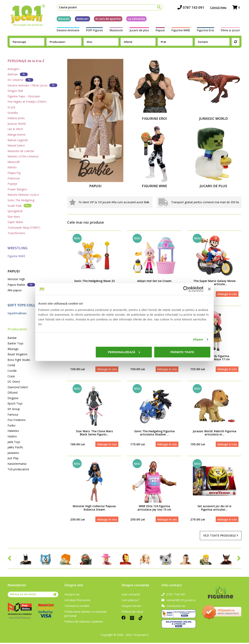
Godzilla (13, 113)
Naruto (12, 167)
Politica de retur (132, 613)
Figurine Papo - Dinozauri (24, 96)
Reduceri (81, 20)
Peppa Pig (14, 173)
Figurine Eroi (207, 31)
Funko (11, 425)
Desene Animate (66, 31)
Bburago (13, 349)
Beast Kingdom (17, 354)
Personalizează (124, 352)
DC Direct (14, 382)
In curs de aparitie (107, 20)
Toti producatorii (18, 469)
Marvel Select (16, 145)
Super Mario (15, 222)
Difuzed (12, 392)
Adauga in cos (227, 294)
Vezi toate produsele (221, 537)
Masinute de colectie (21, 151)
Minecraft (14, 162)
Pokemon (14, 178)
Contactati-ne (173, 607)
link (147, 202)
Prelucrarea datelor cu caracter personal (86, 615)
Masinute (115, 31)
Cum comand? (131, 595)
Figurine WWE (182, 31)
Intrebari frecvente (77, 601)
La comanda (135, 20)
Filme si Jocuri (232, 31)
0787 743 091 (192, 8)
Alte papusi (15, 290)
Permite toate (182, 352)
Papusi (160, 31)
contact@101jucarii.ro (179, 601)
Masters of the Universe (23, 156)
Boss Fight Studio (19, 360)
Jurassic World (17, 124)
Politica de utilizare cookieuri (84, 623)
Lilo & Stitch (15, 129)
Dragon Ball (15, 91)
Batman (18, 74)
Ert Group (14, 409)
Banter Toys (15, 343)
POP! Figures (93, 31)
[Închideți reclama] (209, 289)
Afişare (198, 339)
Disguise (13, 398)
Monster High (16, 279)
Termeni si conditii (77, 607)
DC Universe (20, 80)
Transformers (16, 233)
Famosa (13, 414)
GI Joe (11, 107)
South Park (20, 206)
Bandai (12, 338)
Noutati (62, 20)
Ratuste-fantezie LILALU (23, 195)
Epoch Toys (15, 403)
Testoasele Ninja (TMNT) (24, 228)
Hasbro (12, 436)
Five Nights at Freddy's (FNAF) (27, 102)
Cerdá (11, 365)
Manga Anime (16, 135)
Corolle (12, 371)
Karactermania (17, 464)
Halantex (13, 431)
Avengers (13, 69)
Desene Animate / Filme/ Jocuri (32, 85)
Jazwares (13, 453)
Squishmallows (17, 313)
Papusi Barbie (21, 285)
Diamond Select (18, 387)
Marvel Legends (18, 140)
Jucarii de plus (139, 31)
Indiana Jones (16, 118)
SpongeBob (15, 211)
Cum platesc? (131, 601)
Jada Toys (14, 442)
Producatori (17, 329)
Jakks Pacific (15, 447)
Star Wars (14, 217)
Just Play (13, 458)
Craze (11, 376)
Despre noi (72, 595)
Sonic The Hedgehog (21, 200)
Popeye (12, 184)
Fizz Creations (17, 420)
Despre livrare (131, 607)
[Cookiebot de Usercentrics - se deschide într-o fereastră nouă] (186, 289)
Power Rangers (17, 189)
